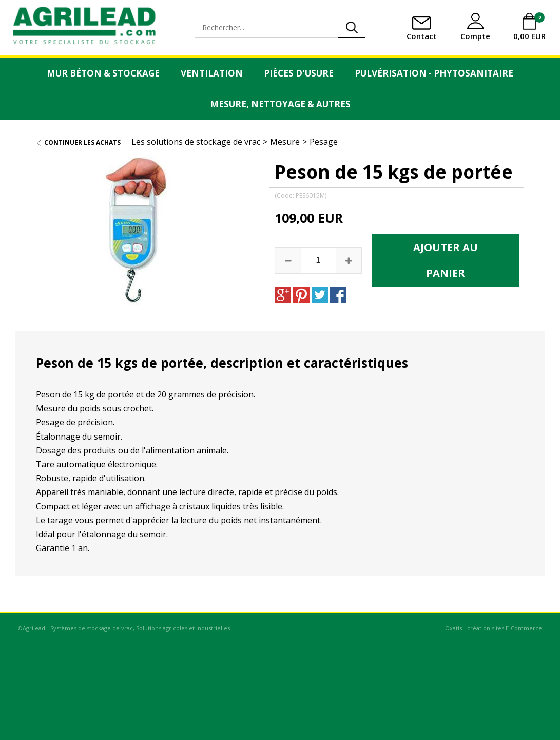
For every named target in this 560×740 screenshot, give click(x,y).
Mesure (285, 142)
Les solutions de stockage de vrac (196, 142)
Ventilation (212, 73)
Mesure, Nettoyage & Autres (280, 104)
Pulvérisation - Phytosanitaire (434, 73)
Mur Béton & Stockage (103, 73)
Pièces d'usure (299, 73)
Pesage (324, 142)
